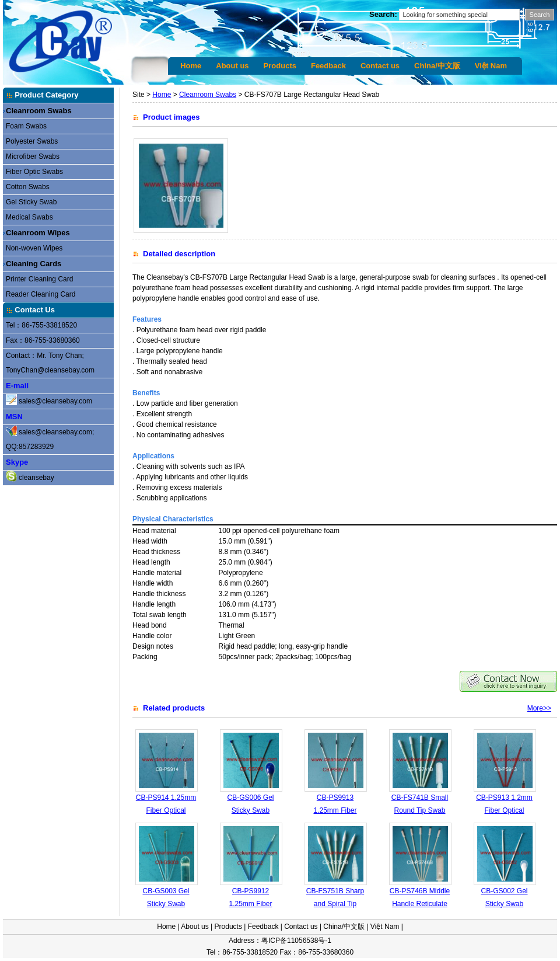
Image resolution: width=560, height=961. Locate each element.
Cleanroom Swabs (39, 111)
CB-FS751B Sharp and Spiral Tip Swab (335, 903)
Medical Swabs (29, 217)
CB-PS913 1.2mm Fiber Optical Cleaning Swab (504, 810)
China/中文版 (437, 66)
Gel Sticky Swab (31, 202)
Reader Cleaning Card (41, 294)
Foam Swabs (26, 126)
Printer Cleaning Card (39, 279)
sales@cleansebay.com (55, 401)
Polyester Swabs (32, 141)
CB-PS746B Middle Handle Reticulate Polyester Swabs (420, 903)
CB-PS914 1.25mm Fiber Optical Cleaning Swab (166, 810)
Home (191, 66)
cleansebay (36, 478)
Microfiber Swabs (33, 156)
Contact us (380, 66)
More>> (539, 708)
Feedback (328, 66)
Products (280, 66)
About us (232, 66)
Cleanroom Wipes (38, 233)
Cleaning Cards (34, 264)
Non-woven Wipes (34, 248)
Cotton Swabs (28, 187)
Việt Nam (491, 66)
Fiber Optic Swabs (34, 172)
